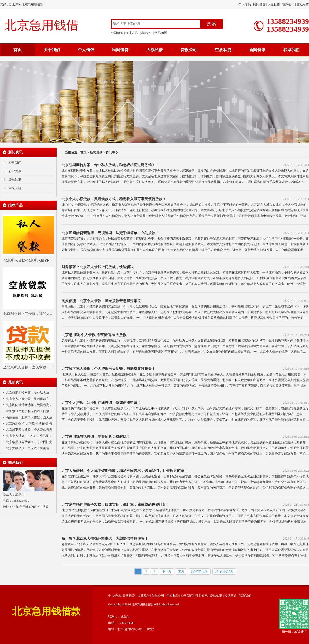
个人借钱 (245, 4)
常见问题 (161, 33)
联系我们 (291, 50)
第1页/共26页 (224, 571)
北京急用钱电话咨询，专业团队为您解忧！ (96, 437)
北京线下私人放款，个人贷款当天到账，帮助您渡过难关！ (108, 369)
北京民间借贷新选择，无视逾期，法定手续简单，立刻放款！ (110, 233)
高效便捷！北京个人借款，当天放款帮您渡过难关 (101, 301)
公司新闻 (117, 33)
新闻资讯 (257, 50)
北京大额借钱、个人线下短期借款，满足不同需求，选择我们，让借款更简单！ (125, 471)
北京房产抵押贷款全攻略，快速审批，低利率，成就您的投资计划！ (116, 505)
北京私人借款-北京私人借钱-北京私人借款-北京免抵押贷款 (28, 261)
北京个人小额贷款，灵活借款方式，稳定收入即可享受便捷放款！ (114, 199)
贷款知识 (146, 33)
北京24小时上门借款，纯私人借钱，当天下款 (28, 314)
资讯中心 (112, 152)
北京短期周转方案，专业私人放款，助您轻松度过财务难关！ (110, 165)
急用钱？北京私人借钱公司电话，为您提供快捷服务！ (105, 539)
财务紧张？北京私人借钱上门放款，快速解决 (98, 267)
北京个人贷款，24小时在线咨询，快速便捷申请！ (101, 403)
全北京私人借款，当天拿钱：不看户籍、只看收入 (28, 368)
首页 (18, 50)
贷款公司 (288, 4)
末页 (181, 571)
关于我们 (52, 50)
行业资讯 (132, 33)
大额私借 (274, 4)
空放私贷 (303, 4)
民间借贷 (259, 4)
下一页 (167, 571)
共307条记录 (199, 571)
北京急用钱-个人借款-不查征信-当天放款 (94, 335)
